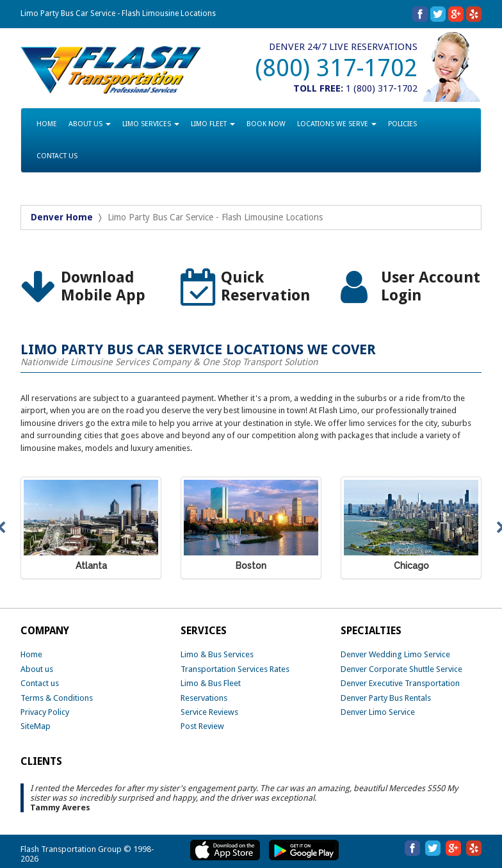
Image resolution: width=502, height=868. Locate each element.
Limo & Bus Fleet (211, 683)
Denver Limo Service (378, 712)
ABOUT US (90, 124)
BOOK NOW (266, 124)
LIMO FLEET (213, 124)
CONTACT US (57, 156)
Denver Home (62, 217)
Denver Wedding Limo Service (395, 654)
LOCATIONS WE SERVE (337, 124)
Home (31, 654)
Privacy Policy (45, 712)
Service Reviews (209, 712)
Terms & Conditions (57, 698)
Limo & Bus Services (217, 654)
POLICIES (402, 124)
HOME (47, 124)
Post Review (202, 726)
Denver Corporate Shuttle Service (401, 669)
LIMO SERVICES (151, 124)
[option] (91, 287)
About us (37, 669)
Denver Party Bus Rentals (386, 698)
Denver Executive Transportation (400, 683)
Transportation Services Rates (235, 669)
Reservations (204, 698)
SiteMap (36, 726)
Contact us (40, 683)
